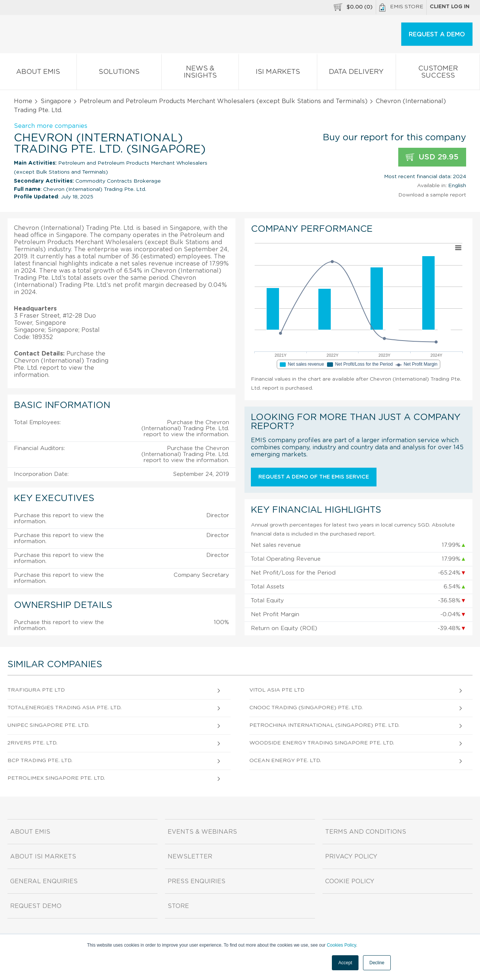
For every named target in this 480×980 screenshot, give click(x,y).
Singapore (56, 101)
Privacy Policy (351, 857)
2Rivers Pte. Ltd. (32, 743)
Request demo (36, 906)
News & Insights (200, 74)
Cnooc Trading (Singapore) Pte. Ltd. (306, 708)
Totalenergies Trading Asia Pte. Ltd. (64, 708)
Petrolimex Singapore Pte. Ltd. (56, 778)
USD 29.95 (432, 157)
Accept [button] (345, 963)
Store (178, 906)
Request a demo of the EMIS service (314, 477)
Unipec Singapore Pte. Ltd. (48, 725)
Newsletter (190, 857)
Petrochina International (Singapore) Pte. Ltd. (324, 725)
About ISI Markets (43, 857)
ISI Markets (278, 73)
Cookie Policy (350, 881)
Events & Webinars (202, 832)
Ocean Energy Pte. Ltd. (285, 761)
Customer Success (438, 74)
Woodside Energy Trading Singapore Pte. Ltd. (322, 743)
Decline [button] (377, 963)
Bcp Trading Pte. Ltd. (40, 761)
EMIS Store (401, 8)
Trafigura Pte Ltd (36, 690)
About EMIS (38, 73)
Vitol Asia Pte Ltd (277, 690)
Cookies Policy (341, 945)
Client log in (450, 7)
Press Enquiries (196, 881)
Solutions (119, 73)
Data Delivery (357, 73)
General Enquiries (44, 881)
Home (23, 101)
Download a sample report (432, 195)
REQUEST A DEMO (437, 35)
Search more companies (51, 126)
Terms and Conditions (366, 832)
